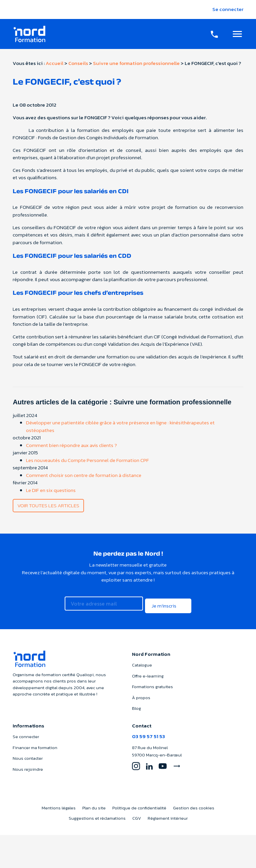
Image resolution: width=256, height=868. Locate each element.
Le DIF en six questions (51, 490)
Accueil (54, 63)
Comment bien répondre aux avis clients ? (71, 445)
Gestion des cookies (194, 804)
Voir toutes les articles (48, 505)
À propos (141, 693)
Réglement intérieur (168, 814)
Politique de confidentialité (139, 804)
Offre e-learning (148, 671)
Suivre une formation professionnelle (136, 63)
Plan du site (94, 804)
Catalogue (142, 660)
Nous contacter (28, 754)
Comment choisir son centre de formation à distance (84, 475)
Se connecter (228, 9)
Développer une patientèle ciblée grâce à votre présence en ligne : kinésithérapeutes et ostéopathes (120, 426)
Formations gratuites (152, 682)
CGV (137, 814)
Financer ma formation (35, 743)
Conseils (78, 63)
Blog (136, 704)
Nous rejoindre (28, 765)
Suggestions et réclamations (97, 814)
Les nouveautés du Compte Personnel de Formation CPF (87, 460)
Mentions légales (59, 804)
